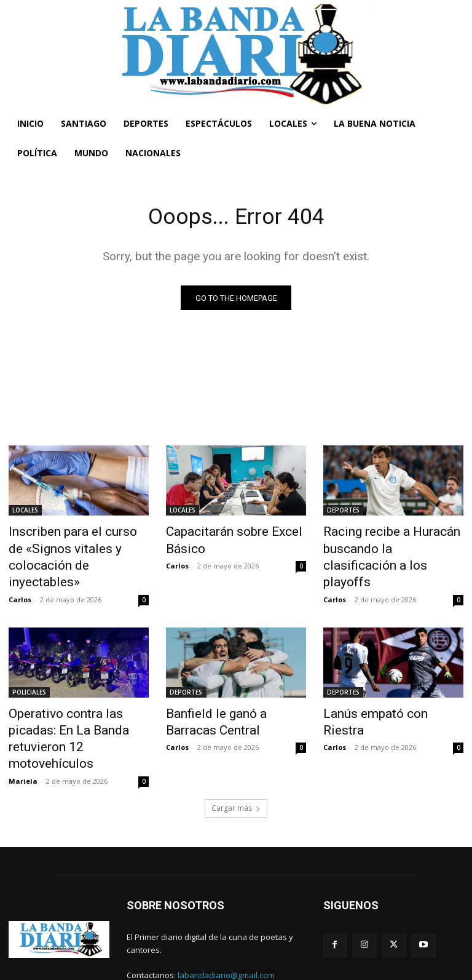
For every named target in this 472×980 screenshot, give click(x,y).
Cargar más (236, 758)
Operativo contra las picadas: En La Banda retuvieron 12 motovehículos (76, 702)
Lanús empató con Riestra (383, 688)
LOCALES (25, 512)
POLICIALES (29, 668)
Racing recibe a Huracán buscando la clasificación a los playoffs (386, 546)
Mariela (23, 731)
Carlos (20, 576)
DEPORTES (343, 512)
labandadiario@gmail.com (226, 925)
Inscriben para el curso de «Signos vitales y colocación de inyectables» (74, 546)
